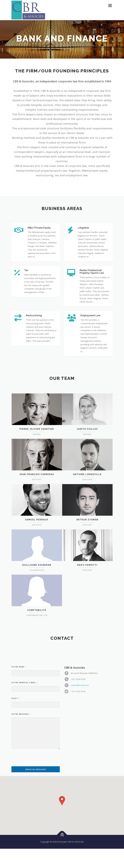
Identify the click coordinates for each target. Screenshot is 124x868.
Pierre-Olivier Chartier (37, 475)
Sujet (15, 790)
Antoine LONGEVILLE (87, 520)
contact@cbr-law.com (80, 777)
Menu (110, 5)
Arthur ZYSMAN (87, 565)
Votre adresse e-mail (24, 774)
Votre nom (18, 758)
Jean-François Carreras (37, 520)
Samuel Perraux (37, 565)
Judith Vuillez (87, 475)
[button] (62, 820)
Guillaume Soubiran (37, 611)
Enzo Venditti (87, 611)
